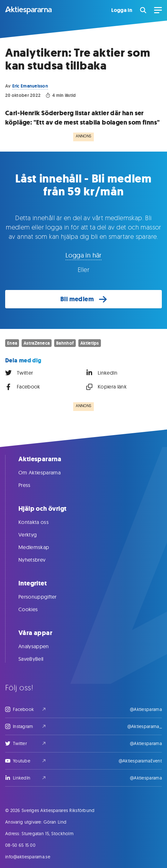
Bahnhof (65, 343)
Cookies (34, 609)
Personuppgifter (44, 597)
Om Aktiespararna (46, 472)
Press (31, 485)
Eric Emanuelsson (30, 86)
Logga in (122, 10)
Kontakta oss (40, 522)
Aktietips (90, 343)
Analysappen (40, 646)
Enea (12, 343)
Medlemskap (40, 547)
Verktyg (34, 535)
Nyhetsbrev (38, 560)
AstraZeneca (37, 343)
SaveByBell (37, 659)
